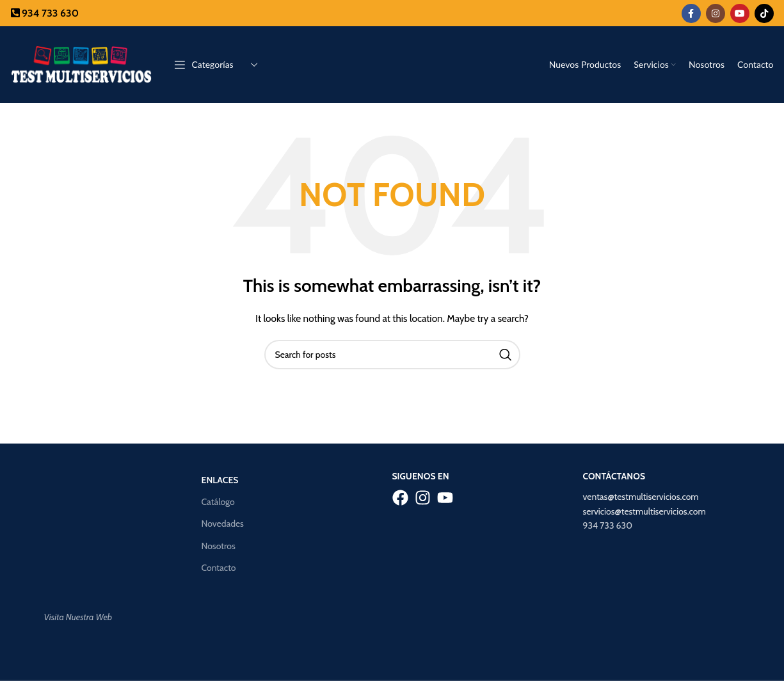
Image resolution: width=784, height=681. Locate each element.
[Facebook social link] (691, 13)
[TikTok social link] (764, 13)
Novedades (223, 524)
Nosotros (219, 546)
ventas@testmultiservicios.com (641, 497)
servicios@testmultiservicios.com (644, 511)
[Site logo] (81, 63)
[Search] (392, 355)
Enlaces (220, 480)
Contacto (219, 568)
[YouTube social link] (740, 13)
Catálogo (218, 502)
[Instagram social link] (716, 13)
